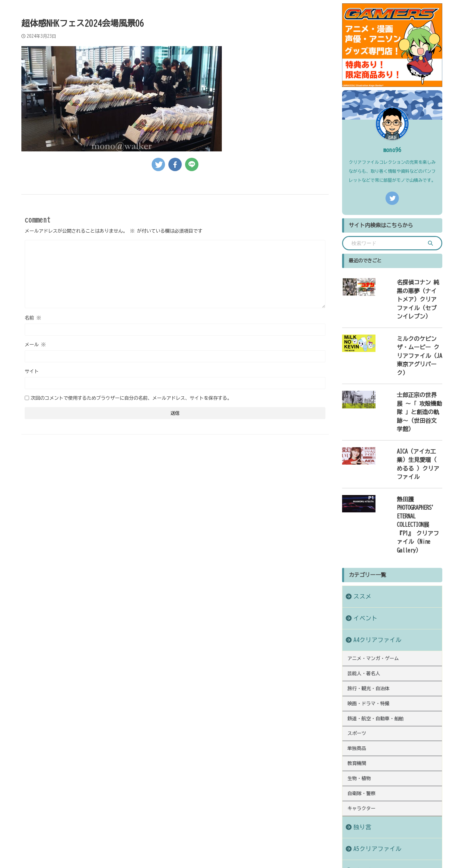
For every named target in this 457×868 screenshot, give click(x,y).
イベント (361, 512)
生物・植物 (359, 661)
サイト (32, 371)
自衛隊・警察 (361, 675)
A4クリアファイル (371, 534)
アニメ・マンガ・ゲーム (373, 551)
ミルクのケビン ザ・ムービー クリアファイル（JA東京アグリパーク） (410, 326)
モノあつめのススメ (228, 847)
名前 (33, 318)
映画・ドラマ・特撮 (368, 593)
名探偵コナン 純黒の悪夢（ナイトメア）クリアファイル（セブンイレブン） (411, 289)
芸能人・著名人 (364, 565)
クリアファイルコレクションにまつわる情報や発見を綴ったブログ (228, 837)
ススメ (359, 490)
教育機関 (357, 647)
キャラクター (361, 689)
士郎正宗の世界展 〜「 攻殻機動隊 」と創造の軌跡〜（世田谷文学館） (411, 362)
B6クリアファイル (371, 750)
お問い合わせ (254, 824)
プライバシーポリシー (212, 824)
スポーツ (357, 620)
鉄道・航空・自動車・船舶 (375, 606)
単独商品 (357, 634)
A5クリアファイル (371, 728)
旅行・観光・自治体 (368, 579)
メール (35, 345)
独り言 (359, 706)
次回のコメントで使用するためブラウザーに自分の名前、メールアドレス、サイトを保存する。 (131, 398)
